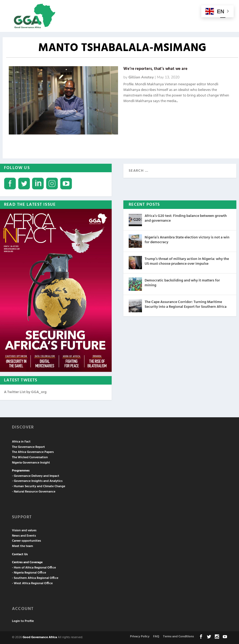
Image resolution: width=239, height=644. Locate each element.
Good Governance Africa (40, 637)
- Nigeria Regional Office (29, 573)
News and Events (24, 536)
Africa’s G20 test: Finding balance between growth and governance (186, 218)
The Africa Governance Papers (33, 452)
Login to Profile (23, 621)
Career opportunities (26, 541)
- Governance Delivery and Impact (36, 476)
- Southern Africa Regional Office (35, 578)
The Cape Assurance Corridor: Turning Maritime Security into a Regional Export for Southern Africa (186, 304)
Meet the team (22, 546)
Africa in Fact (21, 442)
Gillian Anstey (141, 77)
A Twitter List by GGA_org (25, 392)
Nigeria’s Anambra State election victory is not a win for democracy (187, 240)
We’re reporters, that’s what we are (155, 69)
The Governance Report (28, 447)
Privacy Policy (140, 637)
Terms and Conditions (178, 637)
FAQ (156, 637)
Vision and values (24, 531)
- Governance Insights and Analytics (37, 481)
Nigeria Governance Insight (31, 463)
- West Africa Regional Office (32, 583)
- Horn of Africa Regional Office (34, 568)
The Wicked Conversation (30, 457)
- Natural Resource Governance (34, 492)
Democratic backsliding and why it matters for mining (182, 283)
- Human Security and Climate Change (39, 486)
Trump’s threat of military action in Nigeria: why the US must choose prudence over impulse (187, 261)
